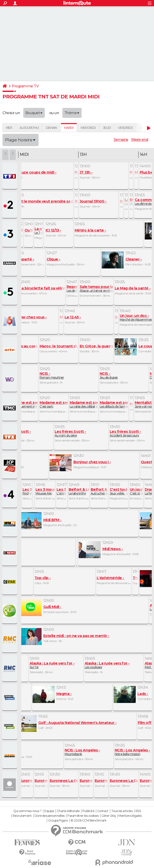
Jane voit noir (144, 404)
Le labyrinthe (84, 491)
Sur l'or (52, 665)
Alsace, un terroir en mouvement (105, 289)
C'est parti (58, 404)
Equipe (49, 811)
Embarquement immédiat (28, 404)
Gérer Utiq (109, 816)
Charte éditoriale (68, 811)
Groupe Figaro (58, 821)
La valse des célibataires (88, 404)
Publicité (88, 811)
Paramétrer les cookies (83, 816)
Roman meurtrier (52, 375)
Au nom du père (70, 433)
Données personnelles (50, 816)
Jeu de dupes (109, 375)
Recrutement (22, 816)
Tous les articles (122, 811)
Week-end (139, 140)
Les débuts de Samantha (118, 404)
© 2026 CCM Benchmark (88, 821)
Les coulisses (107, 665)
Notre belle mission (132, 752)
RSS (138, 811)
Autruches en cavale (106, 491)
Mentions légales (130, 816)
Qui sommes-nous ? (27, 811)
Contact (103, 811)
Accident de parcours (125, 433)
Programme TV (25, 86)
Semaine (121, 140)
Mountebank (82, 752)
